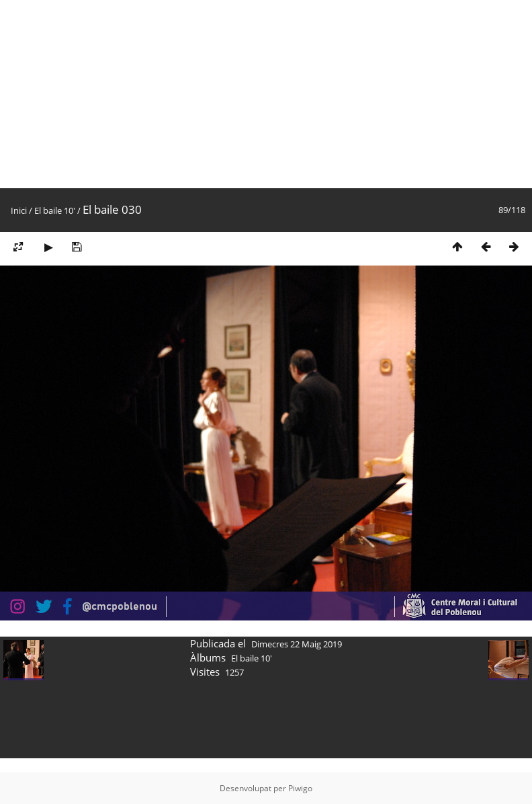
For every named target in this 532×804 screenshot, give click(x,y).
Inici (19, 210)
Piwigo (300, 788)
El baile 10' (55, 210)
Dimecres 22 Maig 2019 (297, 644)
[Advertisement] (203, 94)
